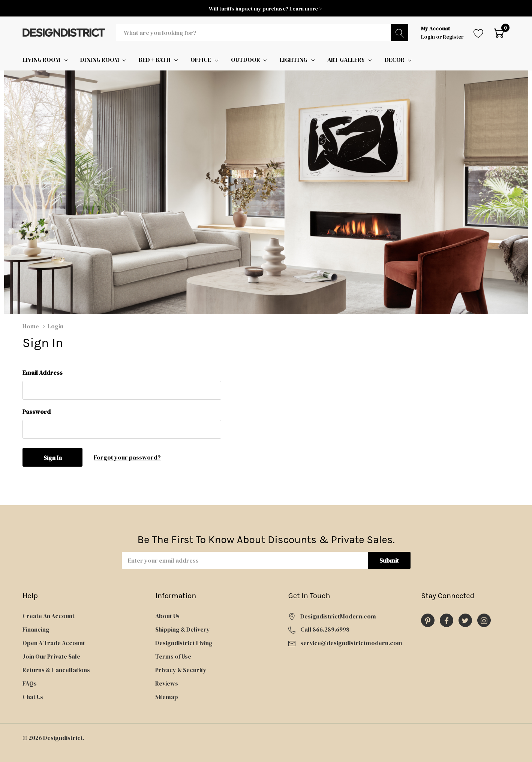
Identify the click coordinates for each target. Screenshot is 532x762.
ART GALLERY (346, 60)
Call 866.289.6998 (325, 629)
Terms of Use (173, 656)
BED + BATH (155, 60)
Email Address (43, 373)
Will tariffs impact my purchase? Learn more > (266, 9)
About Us (167, 616)
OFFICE (201, 60)
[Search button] (400, 33)
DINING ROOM (100, 60)
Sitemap (167, 697)
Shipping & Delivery (183, 629)
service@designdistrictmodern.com (351, 643)
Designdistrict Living (184, 643)
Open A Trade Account (54, 643)
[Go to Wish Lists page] (479, 33)
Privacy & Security (181, 670)
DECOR (395, 60)
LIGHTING (294, 60)
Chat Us (33, 697)
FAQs (30, 683)
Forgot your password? (127, 457)
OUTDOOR (246, 60)
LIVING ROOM (41, 60)
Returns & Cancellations (56, 670)
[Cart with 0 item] (499, 33)
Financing (36, 629)
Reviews (167, 683)
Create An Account (49, 616)
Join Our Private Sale (51, 656)
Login (429, 37)
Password (37, 412)
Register (453, 37)
